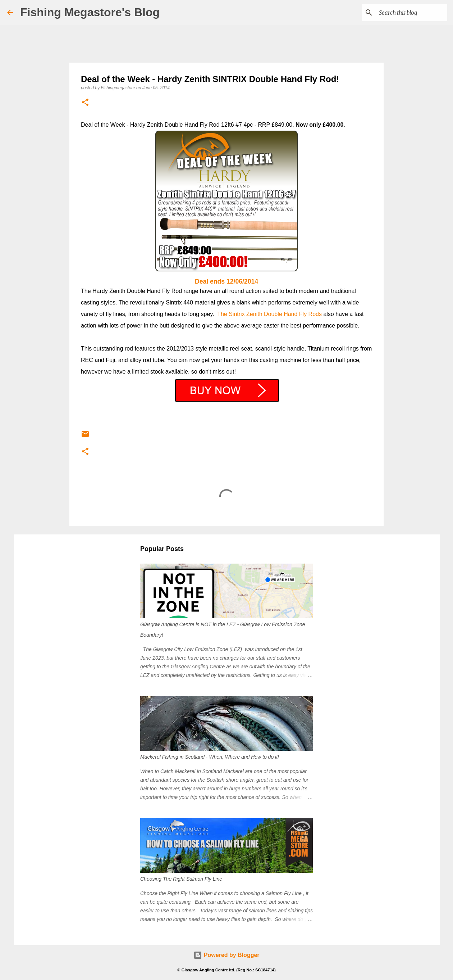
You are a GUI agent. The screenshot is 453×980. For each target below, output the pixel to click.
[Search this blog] (409, 13)
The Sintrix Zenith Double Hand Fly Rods (269, 314)
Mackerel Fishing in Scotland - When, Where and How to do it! (210, 757)
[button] (85, 103)
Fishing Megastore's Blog (90, 12)
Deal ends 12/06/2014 (226, 281)
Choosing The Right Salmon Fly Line (181, 879)
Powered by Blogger (226, 955)
